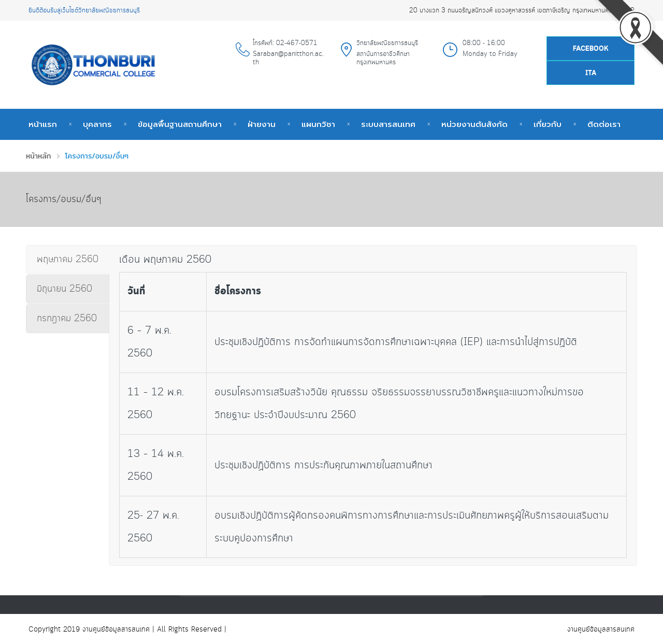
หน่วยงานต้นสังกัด (474, 124)
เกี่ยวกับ (547, 124)
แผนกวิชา (318, 124)
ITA (591, 73)
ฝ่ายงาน (262, 124)
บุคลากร (97, 124)
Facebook (591, 49)
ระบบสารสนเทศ (388, 124)
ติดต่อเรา (604, 124)
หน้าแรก (43, 124)
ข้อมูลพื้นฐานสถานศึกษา (180, 124)
